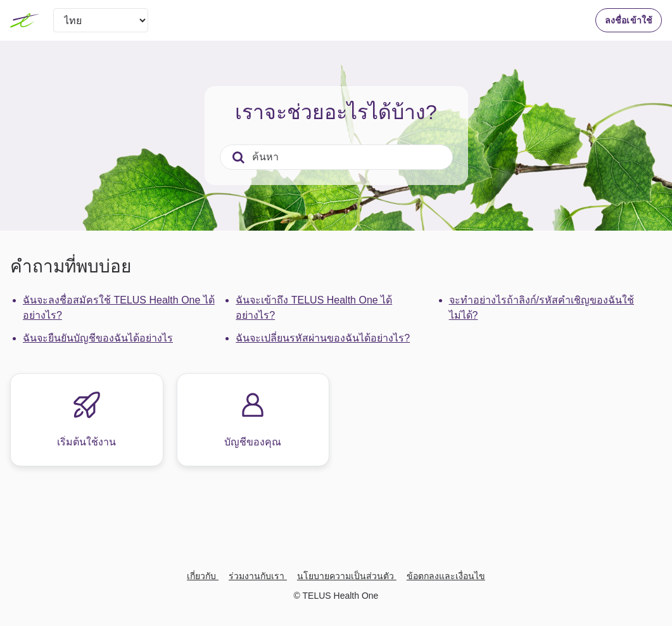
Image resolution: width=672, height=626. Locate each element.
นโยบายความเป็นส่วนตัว (347, 576)
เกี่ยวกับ (203, 576)
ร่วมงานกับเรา (258, 576)
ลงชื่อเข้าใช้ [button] (629, 20)
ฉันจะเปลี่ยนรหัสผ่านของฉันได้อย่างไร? (323, 338)
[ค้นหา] (336, 157)
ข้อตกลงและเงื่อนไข (446, 576)
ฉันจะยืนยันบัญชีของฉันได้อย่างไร (98, 338)
